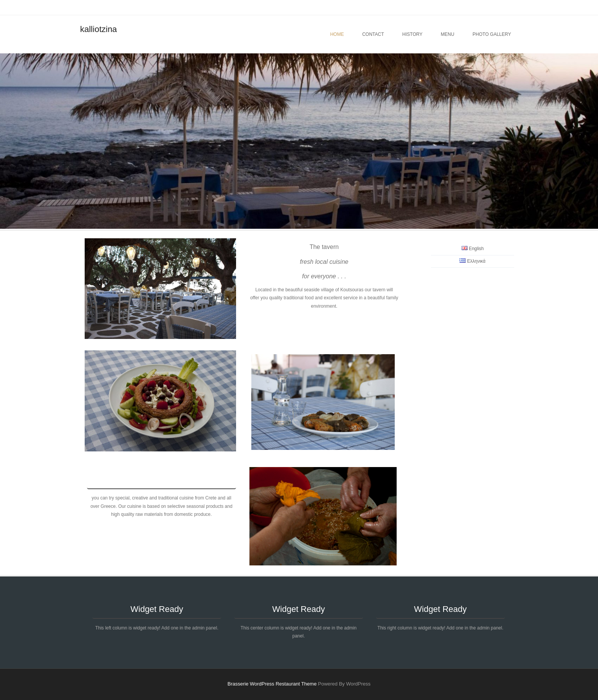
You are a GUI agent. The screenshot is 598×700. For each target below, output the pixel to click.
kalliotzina (99, 29)
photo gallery (492, 34)
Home (337, 34)
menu (448, 34)
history (412, 34)
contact (373, 34)
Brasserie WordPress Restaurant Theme (272, 684)
